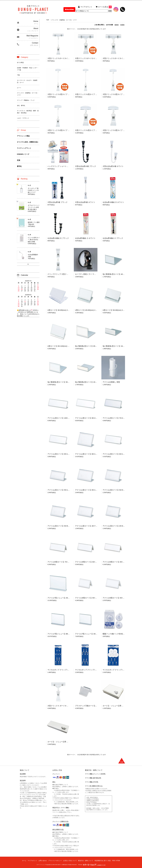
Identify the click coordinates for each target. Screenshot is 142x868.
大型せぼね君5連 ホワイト (85, 202)
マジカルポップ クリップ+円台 (114, 670)
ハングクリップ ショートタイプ (60, 166)
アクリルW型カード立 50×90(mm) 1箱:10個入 (120, 598)
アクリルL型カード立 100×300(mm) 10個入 (64, 418)
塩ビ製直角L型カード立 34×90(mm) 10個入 (119, 346)
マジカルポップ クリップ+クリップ (88, 670)
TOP (48, 20)
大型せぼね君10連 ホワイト (113, 166)
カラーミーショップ (41, 865)
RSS (114, 861)
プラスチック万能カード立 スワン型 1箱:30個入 (93, 706)
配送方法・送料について (86, 861)
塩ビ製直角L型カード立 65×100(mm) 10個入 (92, 346)
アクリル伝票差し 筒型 (111, 382)
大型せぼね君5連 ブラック (57, 202)
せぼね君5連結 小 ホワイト (85, 238)
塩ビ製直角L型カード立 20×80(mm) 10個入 (91, 382)
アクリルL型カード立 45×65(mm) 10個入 (118, 526)
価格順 (117, 25)
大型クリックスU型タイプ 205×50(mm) (90, 94)
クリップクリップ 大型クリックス (60, 274)
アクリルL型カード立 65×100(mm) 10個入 (91, 490)
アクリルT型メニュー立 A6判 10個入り (90, 634)
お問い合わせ (43, 861)
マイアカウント (32, 861)
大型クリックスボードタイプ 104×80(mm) (119, 58)
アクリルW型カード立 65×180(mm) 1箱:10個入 (120, 562)
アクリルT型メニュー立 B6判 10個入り (62, 634)
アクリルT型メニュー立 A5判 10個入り (62, 598)
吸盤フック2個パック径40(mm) (114, 634)
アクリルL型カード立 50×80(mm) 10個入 (63, 526)
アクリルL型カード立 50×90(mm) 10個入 (118, 490)
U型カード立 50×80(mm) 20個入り (116, 310)
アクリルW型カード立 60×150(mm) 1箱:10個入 (93, 562)
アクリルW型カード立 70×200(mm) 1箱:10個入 (65, 562)
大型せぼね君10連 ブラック (86, 166)
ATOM (118, 861)
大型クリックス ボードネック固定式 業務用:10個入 (67, 706)
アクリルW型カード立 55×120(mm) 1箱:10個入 (93, 598)
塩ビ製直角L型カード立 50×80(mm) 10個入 (64, 382)
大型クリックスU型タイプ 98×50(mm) (117, 130)
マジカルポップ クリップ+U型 (59, 670)
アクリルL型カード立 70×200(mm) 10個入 (119, 418)
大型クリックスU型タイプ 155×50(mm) (62, 130)
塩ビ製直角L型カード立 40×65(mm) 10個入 (119, 274)
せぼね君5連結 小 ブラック (113, 238)
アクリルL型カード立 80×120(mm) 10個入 (91, 454)
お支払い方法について (70, 861)
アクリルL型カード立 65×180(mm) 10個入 (63, 454)
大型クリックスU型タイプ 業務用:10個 (62, 94)
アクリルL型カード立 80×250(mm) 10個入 (91, 418)
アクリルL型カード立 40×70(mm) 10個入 (91, 526)
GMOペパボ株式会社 (62, 865)
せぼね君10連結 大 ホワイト (113, 202)
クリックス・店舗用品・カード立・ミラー (64, 20)
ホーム (24, 861)
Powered (92, 865)
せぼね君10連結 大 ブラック (58, 238)
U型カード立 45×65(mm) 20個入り (88, 310)
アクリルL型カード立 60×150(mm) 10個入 (119, 454)
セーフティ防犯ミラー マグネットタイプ (90, 274)
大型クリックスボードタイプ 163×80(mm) (64, 58)
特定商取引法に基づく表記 (103, 861)
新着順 (122, 25)
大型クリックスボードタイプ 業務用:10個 (91, 58)
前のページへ (71, 29)
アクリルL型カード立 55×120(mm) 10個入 (63, 490)
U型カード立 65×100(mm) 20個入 (60, 346)
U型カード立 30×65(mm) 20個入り (61, 310)
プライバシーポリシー (55, 861)
